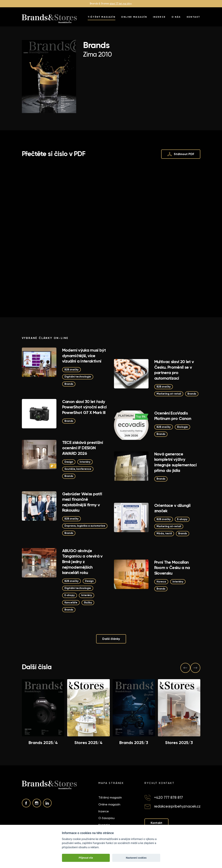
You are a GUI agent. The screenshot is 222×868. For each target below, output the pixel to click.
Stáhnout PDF (181, 154)
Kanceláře (71, 602)
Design (69, 462)
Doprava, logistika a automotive (85, 526)
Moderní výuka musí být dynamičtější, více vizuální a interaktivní (84, 356)
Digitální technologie (78, 377)
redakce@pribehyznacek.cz (177, 806)
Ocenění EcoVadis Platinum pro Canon (173, 416)
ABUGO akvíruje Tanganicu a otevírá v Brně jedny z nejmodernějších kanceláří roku (82, 562)
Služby (88, 602)
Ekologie (182, 427)
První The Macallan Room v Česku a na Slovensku (172, 568)
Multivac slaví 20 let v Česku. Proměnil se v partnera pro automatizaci (174, 370)
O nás (176, 17)
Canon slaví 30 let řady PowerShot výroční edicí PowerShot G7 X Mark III (84, 407)
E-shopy (182, 519)
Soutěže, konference (78, 469)
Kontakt (194, 17)
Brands (69, 384)
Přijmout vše (86, 858)
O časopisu (106, 818)
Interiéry (85, 462)
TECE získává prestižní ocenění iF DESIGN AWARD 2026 (83, 448)
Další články (111, 639)
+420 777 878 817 (168, 797)
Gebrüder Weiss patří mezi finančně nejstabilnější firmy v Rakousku (82, 502)
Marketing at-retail (169, 394)
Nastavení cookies (136, 858)
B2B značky (71, 370)
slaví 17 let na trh (120, 4)
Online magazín (134, 17)
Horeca (161, 582)
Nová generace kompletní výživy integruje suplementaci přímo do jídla (175, 462)
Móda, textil (164, 533)
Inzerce (159, 17)
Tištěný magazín (102, 17)
